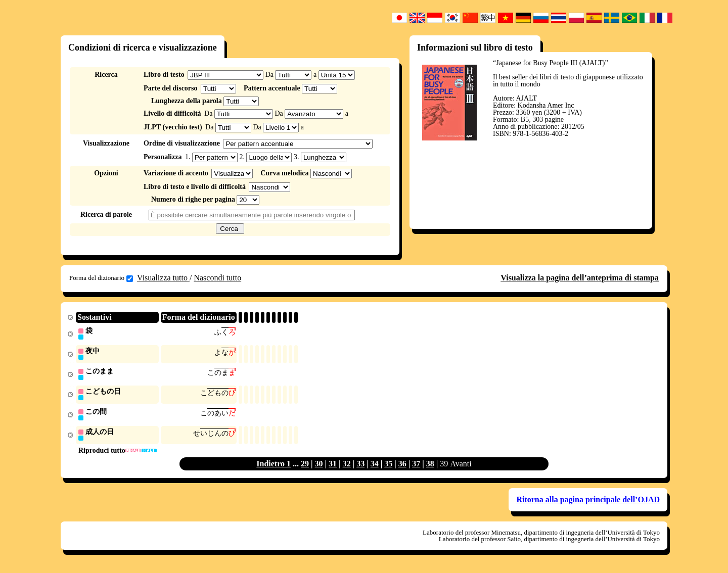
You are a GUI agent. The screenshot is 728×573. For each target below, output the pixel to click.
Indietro (271, 467)
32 (347, 467)
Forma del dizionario (101, 278)
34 (375, 467)
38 (430, 467)
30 (319, 467)
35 (388, 467)
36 (402, 467)
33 (360, 467)
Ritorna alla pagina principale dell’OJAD (588, 503)
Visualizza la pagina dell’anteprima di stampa (580, 278)
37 (416, 467)
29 (305, 467)
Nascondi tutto (217, 278)
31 (333, 467)
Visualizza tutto (163, 278)
